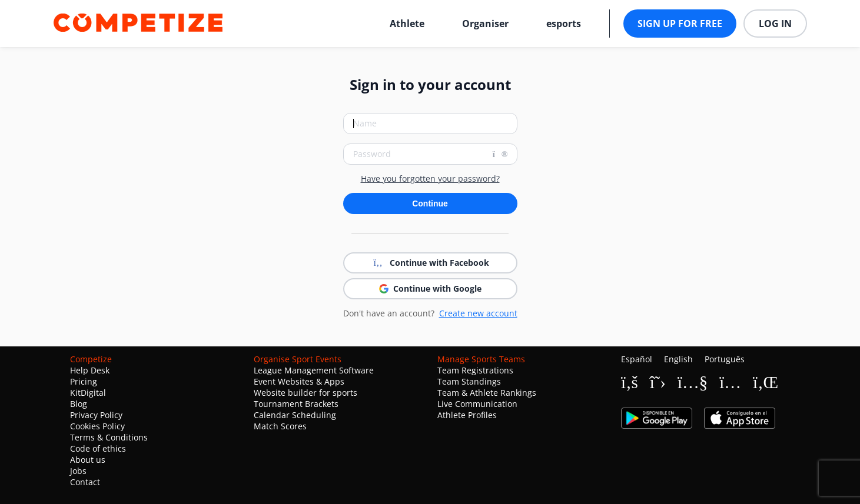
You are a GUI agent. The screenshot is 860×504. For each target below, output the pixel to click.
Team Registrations (475, 370)
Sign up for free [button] (680, 24)
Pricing (84, 381)
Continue (430, 203)
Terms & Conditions (109, 437)
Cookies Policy (97, 426)
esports (564, 24)
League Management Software (314, 370)
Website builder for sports (306, 393)
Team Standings (469, 381)
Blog (79, 404)
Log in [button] (775, 24)
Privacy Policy (96, 415)
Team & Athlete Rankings (487, 393)
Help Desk (90, 370)
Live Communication (477, 404)
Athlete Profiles (467, 415)
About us (88, 460)
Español (637, 359)
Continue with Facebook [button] (430, 263)
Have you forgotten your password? (430, 179)
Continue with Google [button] (430, 288)
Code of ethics (98, 448)
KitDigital (88, 393)
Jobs (78, 471)
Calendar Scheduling (295, 415)
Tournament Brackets (296, 404)
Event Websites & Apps (299, 381)
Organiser (485, 24)
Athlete (407, 24)
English (678, 359)
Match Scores (280, 426)
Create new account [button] (478, 313)
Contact (85, 482)
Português (725, 359)
